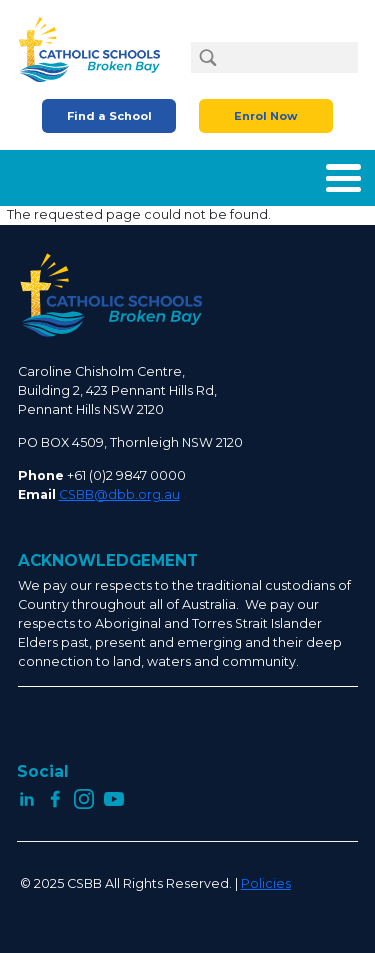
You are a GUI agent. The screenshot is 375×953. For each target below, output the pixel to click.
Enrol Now (265, 116)
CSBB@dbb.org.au (119, 494)
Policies (266, 883)
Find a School (109, 116)
